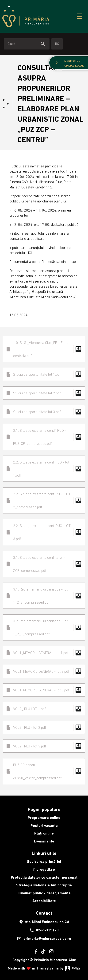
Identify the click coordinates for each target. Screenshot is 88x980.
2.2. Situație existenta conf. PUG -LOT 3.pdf (44, 532)
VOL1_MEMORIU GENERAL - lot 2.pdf (44, 671)
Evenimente (44, 841)
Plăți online (44, 833)
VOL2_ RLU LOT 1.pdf (44, 709)
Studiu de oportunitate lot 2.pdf (44, 393)
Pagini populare (44, 809)
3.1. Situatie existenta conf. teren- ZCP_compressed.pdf (44, 564)
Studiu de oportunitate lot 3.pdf (44, 412)
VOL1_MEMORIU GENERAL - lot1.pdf (44, 653)
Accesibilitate (44, 901)
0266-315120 (44, 930)
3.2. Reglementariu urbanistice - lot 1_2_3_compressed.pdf (44, 627)
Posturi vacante (44, 826)
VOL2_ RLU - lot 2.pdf (44, 727)
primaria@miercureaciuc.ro (44, 939)
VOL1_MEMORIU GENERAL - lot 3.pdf (44, 690)
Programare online (44, 818)
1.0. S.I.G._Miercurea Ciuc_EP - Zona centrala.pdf (44, 349)
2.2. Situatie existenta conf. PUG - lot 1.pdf (44, 469)
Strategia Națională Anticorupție (44, 885)
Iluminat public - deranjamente (44, 893)
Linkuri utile (44, 853)
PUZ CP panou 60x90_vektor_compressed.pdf (44, 771)
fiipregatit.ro (44, 869)
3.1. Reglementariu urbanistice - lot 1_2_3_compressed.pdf (44, 596)
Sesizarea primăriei (44, 861)
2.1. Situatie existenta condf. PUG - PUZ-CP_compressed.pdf (44, 437)
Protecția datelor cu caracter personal (44, 877)
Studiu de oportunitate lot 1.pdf (44, 374)
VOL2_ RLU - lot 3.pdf (44, 746)
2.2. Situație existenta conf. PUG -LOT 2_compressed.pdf (44, 500)
